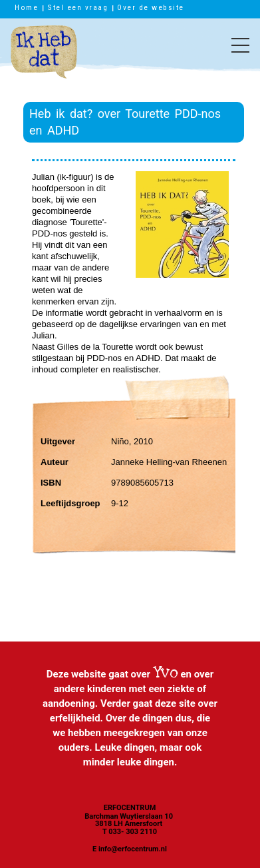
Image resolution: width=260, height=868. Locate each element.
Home (26, 7)
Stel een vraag (77, 7)
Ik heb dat (44, 59)
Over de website (151, 7)
